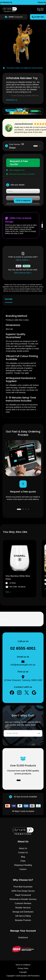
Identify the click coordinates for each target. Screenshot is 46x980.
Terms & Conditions (23, 965)
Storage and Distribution (23, 912)
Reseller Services (23, 908)
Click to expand (23, 200)
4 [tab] (29, 509)
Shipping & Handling (23, 865)
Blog (23, 857)
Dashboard (23, 938)
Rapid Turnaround (23, 895)
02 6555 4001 (39, 17)
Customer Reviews (23, 903)
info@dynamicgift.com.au (23, 665)
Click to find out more (22, 273)
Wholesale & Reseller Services (23, 899)
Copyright (23, 972)
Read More (10, 100)
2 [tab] (38, 146)
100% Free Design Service (23, 891)
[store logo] (10, 10)
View (7, 592)
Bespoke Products (23, 920)
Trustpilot (3, 619)
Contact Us (23, 853)
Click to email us (22, 260)
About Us (23, 848)
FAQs (23, 861)
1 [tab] (34, 146)
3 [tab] (42, 229)
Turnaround (15, 17)
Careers (23, 869)
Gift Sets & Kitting (23, 916)
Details (9, 299)
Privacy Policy (23, 968)
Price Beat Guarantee (23, 887)
